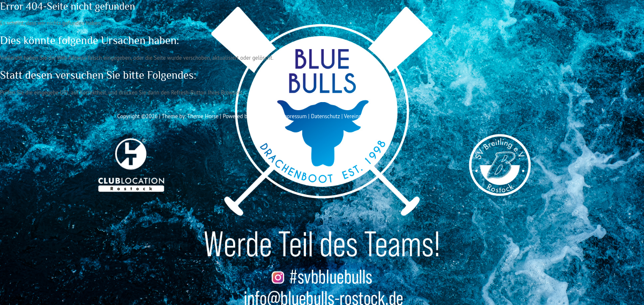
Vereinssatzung (362, 116)
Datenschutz (325, 116)
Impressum (294, 116)
